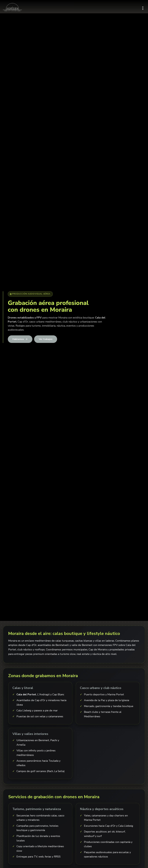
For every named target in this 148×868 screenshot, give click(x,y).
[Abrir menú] (143, 7)
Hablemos (20, 339)
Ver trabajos (46, 339)
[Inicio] (12, 7)
